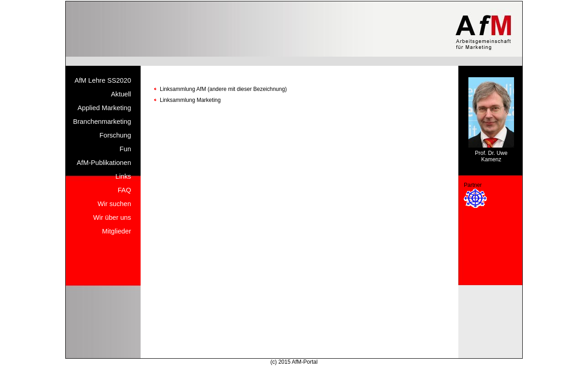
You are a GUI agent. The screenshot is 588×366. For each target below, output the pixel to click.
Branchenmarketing (102, 122)
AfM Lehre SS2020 (103, 80)
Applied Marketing (104, 108)
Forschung (115, 135)
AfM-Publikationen (104, 163)
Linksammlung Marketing (190, 100)
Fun (125, 149)
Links (123, 176)
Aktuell (121, 94)
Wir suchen (114, 204)
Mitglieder (117, 231)
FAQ (124, 190)
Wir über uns (112, 217)
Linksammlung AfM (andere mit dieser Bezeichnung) (223, 89)
